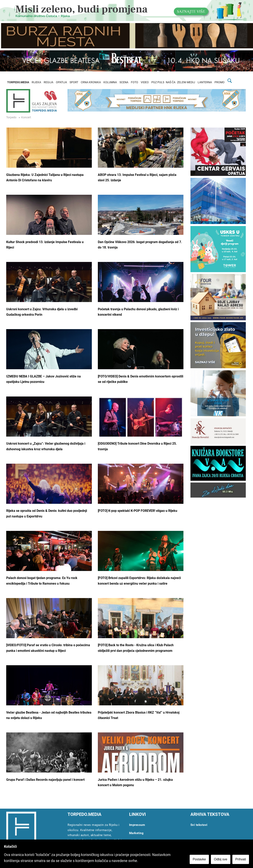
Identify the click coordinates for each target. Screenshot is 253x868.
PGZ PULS (158, 82)
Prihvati (241, 859)
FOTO (135, 82)
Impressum (137, 825)
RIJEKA (36, 82)
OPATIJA (61, 82)
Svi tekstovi (199, 825)
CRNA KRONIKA (91, 82)
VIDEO (145, 82)
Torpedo (11, 117)
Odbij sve (221, 859)
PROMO (220, 82)
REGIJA (49, 82)
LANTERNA (205, 82)
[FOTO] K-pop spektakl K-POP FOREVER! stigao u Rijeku (138, 511)
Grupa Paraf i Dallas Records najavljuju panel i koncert (45, 780)
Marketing (136, 833)
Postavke (199, 859)
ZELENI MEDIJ (186, 82)
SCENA (124, 82)
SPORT (74, 82)
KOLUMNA (110, 82)
